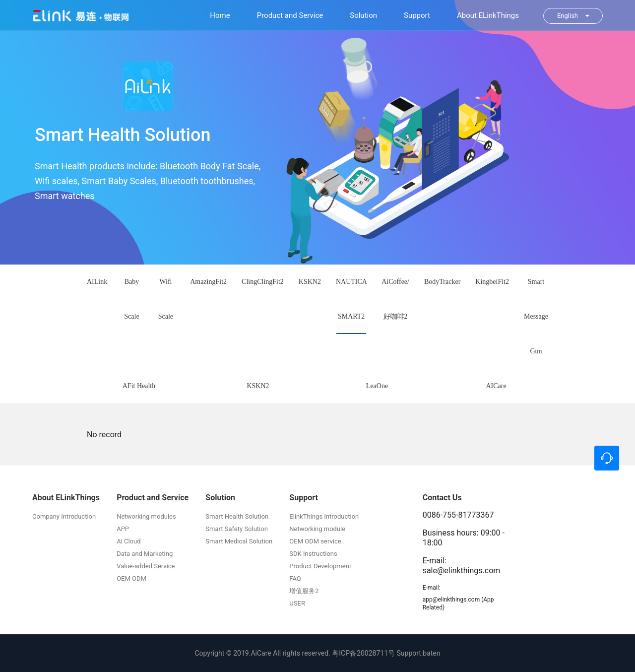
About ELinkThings (488, 15)
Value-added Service (146, 566)
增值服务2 (304, 591)
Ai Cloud (128, 541)
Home (220, 15)
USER (297, 603)
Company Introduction (64, 516)
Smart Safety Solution (237, 529)
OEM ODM (131, 578)
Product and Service (290, 15)
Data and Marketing (145, 554)
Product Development (320, 566)
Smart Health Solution (237, 516)
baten (431, 653)
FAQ (295, 578)
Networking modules (146, 516)
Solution (363, 15)
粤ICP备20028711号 (363, 653)
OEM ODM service (315, 541)
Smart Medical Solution (239, 541)
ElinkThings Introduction (324, 516)
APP (123, 529)
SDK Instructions (313, 554)
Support (417, 15)
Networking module (317, 529)
